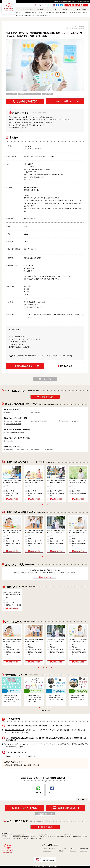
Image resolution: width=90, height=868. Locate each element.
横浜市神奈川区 (24, 450)
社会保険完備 (12, 94)
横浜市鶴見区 (9, 450)
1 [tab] (42, 504)
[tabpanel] (11, 484)
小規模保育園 (47, 94)
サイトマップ (73, 851)
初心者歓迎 (23, 94)
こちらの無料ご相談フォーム (15, 730)
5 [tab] (49, 667)
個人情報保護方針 (84, 848)
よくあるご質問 (62, 848)
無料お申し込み (47, 851)
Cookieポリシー (84, 851)
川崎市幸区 (50, 450)
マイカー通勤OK (35, 94)
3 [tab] (48, 504)
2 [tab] (45, 504)
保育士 (26, 234)
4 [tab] (46, 667)
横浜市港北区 (37, 450)
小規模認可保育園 (29, 219)
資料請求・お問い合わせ (49, 848)
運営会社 (61, 851)
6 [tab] (52, 667)
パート (26, 242)
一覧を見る (44, 710)
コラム (71, 848)
